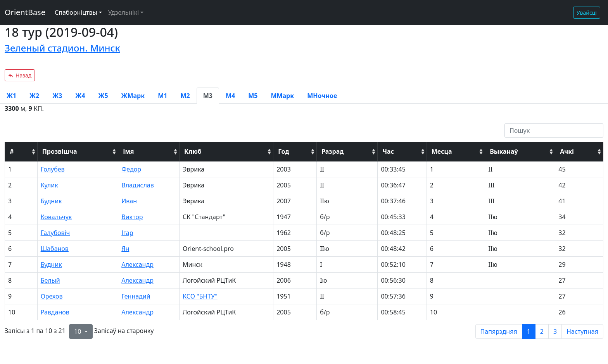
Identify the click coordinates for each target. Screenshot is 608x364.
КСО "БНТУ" (200, 296)
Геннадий (136, 296)
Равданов (55, 312)
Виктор (132, 217)
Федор (131, 169)
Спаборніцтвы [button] (76, 12)
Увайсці (587, 13)
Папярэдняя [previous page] (499, 331)
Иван (129, 201)
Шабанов (55, 249)
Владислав (138, 185)
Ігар (127, 233)
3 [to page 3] (555, 331)
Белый (50, 280)
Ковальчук (56, 217)
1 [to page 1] (529, 331)
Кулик (49, 185)
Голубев (53, 169)
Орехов (52, 296)
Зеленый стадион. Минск (62, 48)
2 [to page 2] (542, 331)
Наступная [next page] (582, 331)
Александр (137, 264)
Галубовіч (55, 233)
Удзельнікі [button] (123, 12)
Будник (51, 201)
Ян (125, 249)
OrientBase (25, 12)
